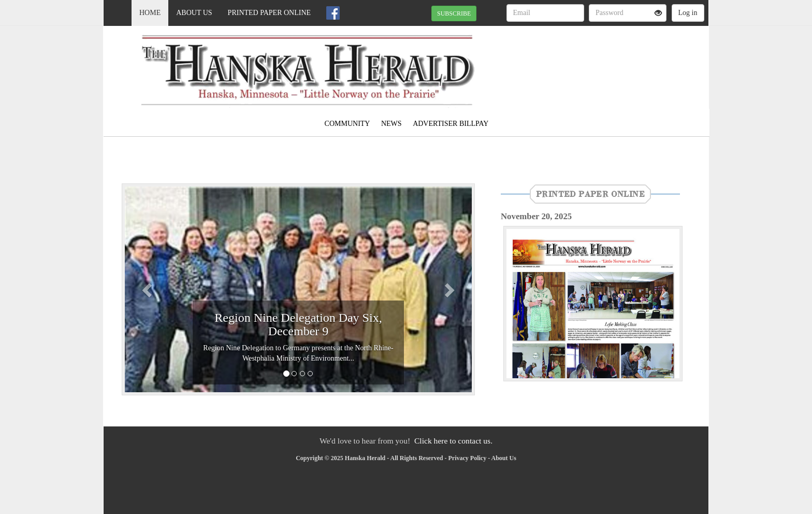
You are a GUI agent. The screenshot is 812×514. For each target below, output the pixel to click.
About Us (194, 13)
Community (347, 124)
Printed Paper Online (270, 13)
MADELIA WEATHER (614, 62)
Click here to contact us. (453, 441)
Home (150, 13)
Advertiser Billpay (451, 124)
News (392, 124)
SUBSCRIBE (454, 13)
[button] (148, 289)
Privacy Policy (467, 458)
